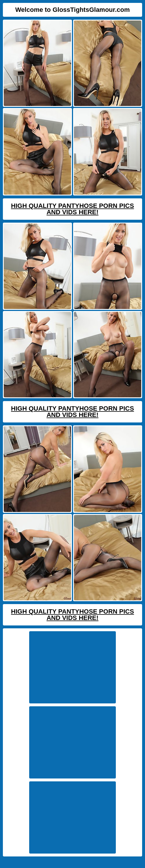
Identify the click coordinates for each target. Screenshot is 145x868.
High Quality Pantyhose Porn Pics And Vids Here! (72, 209)
